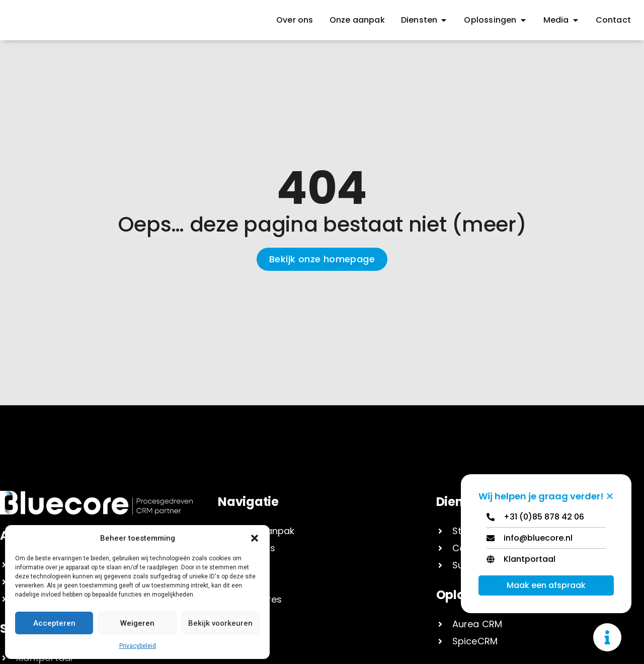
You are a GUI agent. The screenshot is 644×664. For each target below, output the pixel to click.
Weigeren (137, 623)
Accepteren (54, 623)
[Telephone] (546, 519)
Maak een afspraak (546, 585)
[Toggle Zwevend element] (607, 637)
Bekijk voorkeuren (220, 623)
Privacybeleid (138, 646)
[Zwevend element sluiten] (610, 496)
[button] (255, 538)
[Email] (546, 540)
